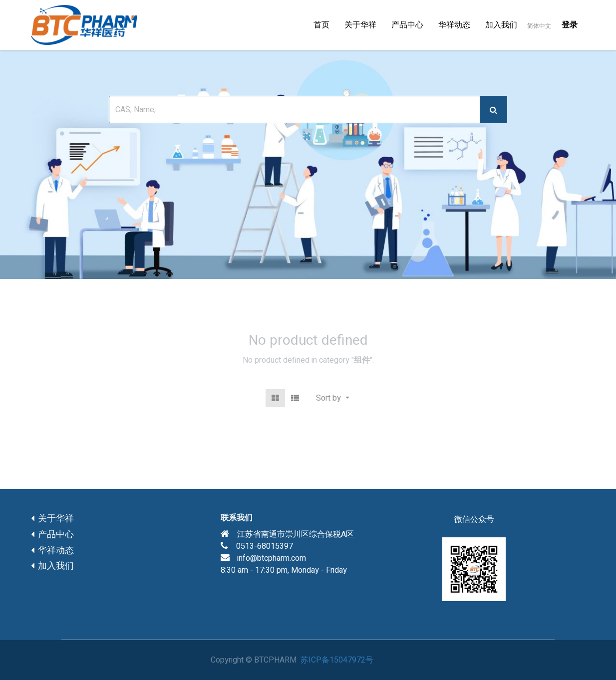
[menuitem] (321, 25)
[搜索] (493, 110)
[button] (332, 398)
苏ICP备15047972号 (337, 660)
